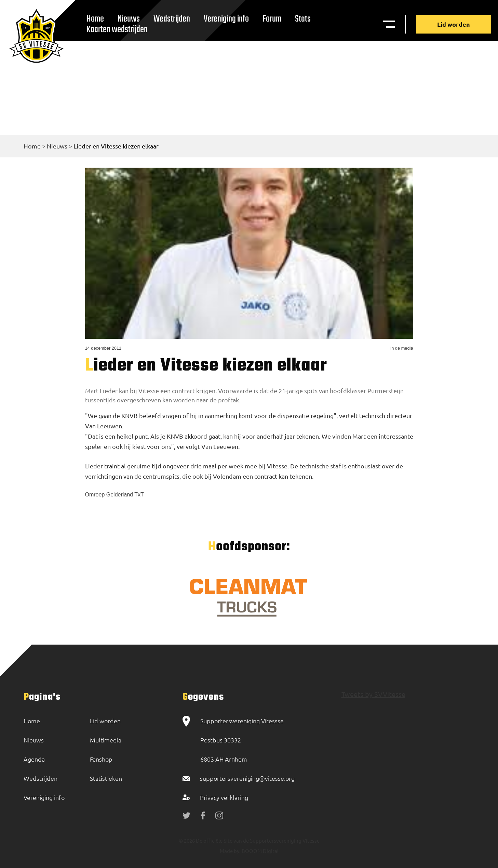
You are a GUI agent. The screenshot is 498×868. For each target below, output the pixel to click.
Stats (303, 19)
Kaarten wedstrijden (117, 30)
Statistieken (106, 778)
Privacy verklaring (224, 797)
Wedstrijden (172, 19)
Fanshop (101, 759)
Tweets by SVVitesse (373, 694)
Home (32, 146)
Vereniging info (226, 19)
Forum (272, 19)
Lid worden (454, 24)
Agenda (34, 759)
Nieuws (57, 146)
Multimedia (106, 740)
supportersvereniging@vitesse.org (247, 778)
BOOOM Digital (260, 851)
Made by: (230, 851)
